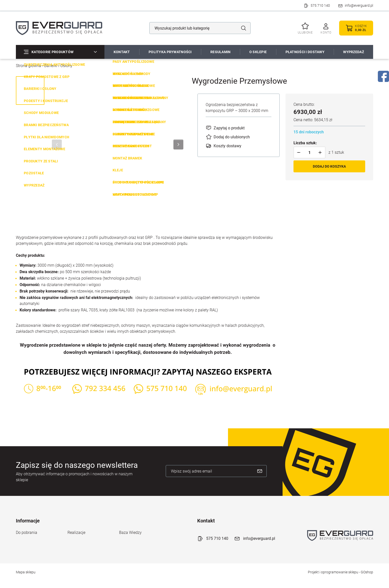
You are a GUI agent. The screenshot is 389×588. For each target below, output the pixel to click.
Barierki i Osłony (58, 66)
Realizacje (76, 533)
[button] (299, 152)
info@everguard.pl (359, 5)
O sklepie (258, 52)
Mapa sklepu (26, 572)
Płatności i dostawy (305, 52)
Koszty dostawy (227, 146)
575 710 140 (320, 5)
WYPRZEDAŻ (354, 52)
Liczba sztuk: (305, 143)
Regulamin (221, 52)
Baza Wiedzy (130, 533)
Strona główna (29, 66)
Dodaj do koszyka (329, 166)
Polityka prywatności (170, 52)
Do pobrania (27, 533)
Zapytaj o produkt (229, 128)
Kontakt (122, 52)
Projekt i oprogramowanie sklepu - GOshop (340, 572)
